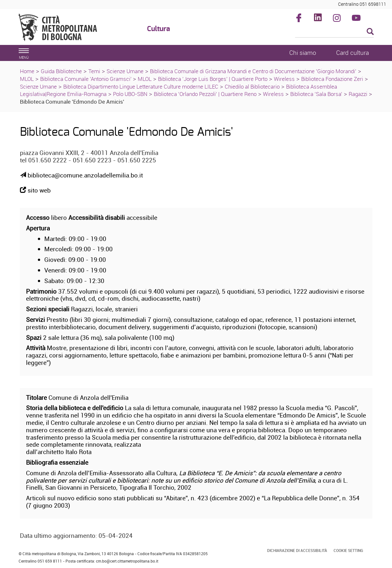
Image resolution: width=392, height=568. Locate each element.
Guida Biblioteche (61, 71)
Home (27, 71)
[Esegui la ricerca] (370, 32)
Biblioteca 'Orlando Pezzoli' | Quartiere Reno (205, 94)
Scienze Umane (125, 71)
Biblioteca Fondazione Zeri (332, 79)
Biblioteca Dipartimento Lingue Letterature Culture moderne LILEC (141, 86)
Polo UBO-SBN (130, 94)
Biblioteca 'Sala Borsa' (316, 94)
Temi (94, 71)
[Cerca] (334, 32)
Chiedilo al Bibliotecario (252, 86)
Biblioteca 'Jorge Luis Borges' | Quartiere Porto (213, 79)
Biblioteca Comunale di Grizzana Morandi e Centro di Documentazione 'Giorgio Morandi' (253, 71)
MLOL (27, 79)
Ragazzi (358, 94)
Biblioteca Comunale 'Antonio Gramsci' (87, 79)
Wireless (284, 79)
